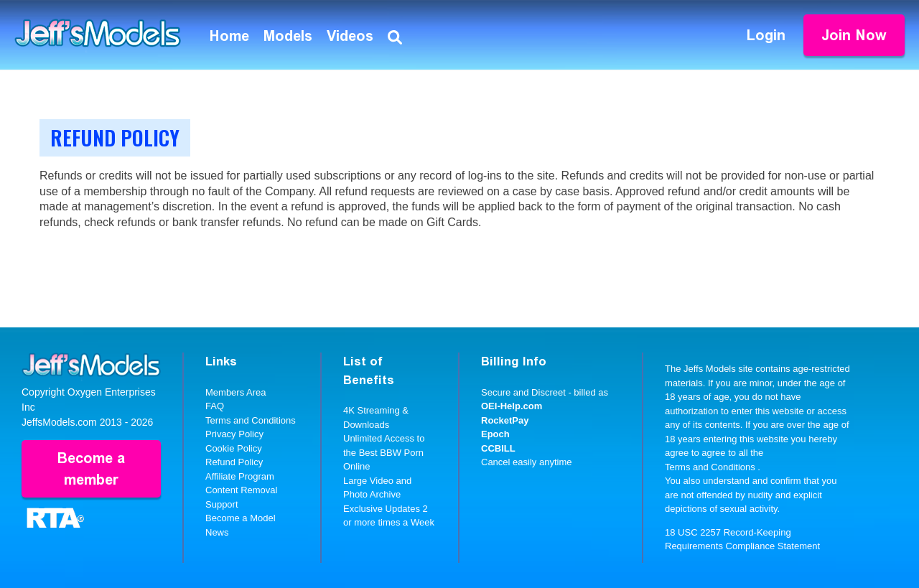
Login (766, 35)
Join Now (854, 35)
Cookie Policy (234, 448)
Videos (350, 36)
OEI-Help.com (512, 406)
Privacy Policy (234, 434)
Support (222, 504)
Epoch (495, 434)
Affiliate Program (240, 476)
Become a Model (241, 518)
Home (229, 36)
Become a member (91, 469)
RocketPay (505, 420)
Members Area (236, 392)
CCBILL (498, 448)
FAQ (215, 406)
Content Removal (241, 490)
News (217, 532)
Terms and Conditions (251, 420)
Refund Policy (234, 462)
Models (288, 36)
